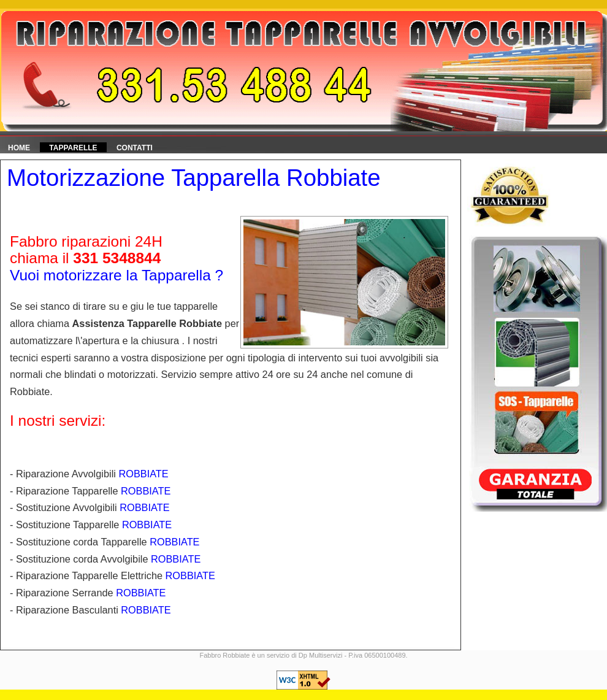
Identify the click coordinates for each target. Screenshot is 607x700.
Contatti (135, 148)
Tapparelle (73, 148)
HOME (19, 148)
